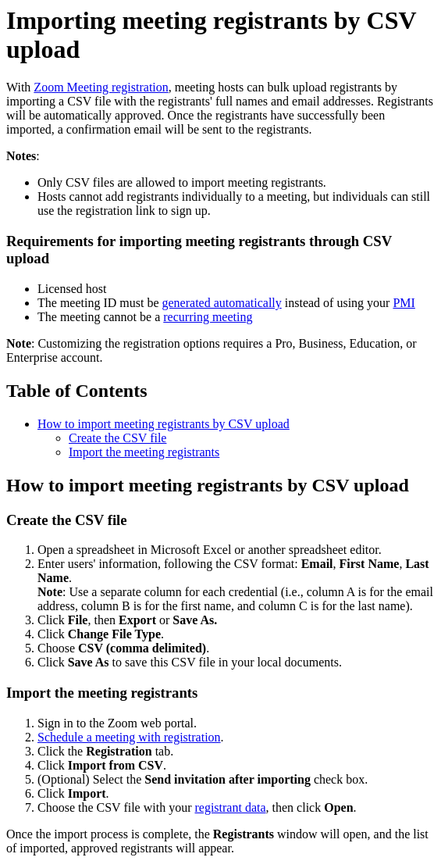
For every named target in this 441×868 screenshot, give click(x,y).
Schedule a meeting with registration (129, 737)
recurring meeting (208, 317)
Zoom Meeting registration (101, 87)
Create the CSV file (117, 438)
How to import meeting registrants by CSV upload (164, 424)
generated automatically (222, 303)
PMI (404, 303)
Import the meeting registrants (144, 452)
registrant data (230, 807)
